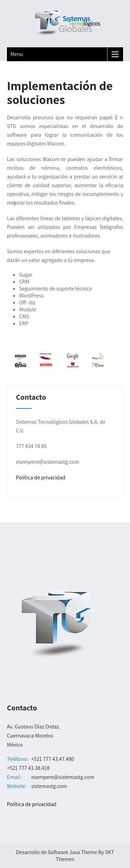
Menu (17, 54)
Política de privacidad (41, 477)
